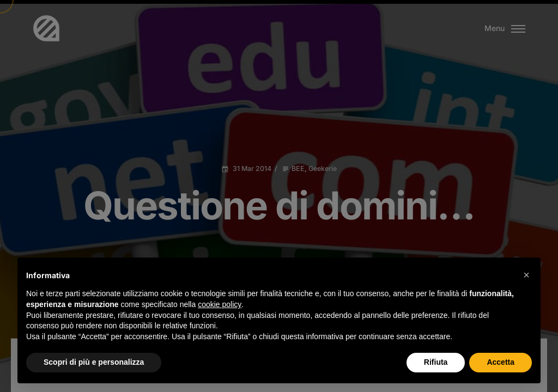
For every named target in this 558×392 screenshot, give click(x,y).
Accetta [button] (501, 362)
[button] (526, 275)
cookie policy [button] (220, 304)
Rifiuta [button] (436, 362)
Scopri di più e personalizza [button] (94, 362)
